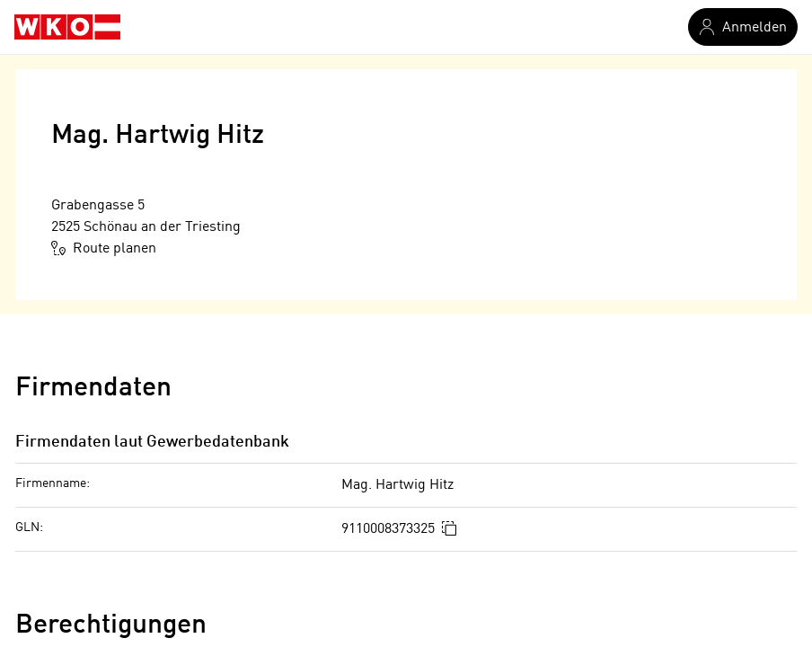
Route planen (104, 248)
